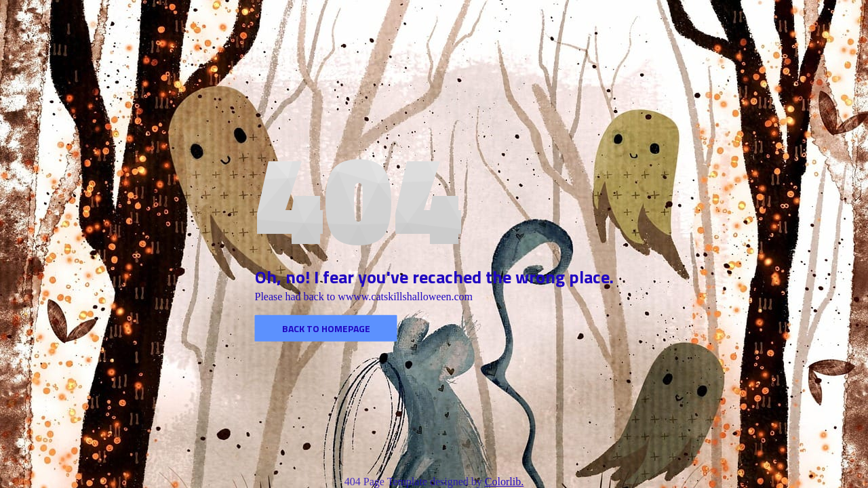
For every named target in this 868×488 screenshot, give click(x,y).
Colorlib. (504, 482)
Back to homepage (326, 328)
